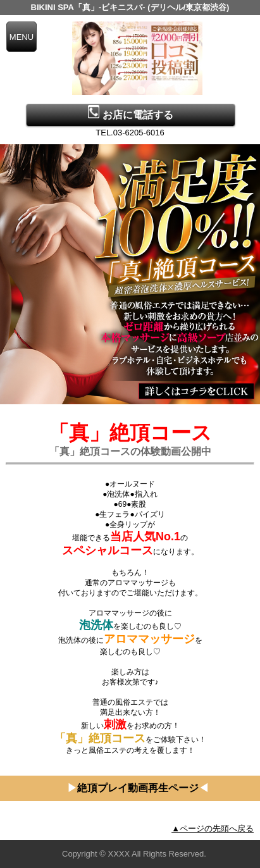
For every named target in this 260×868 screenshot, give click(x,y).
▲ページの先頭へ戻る (213, 828)
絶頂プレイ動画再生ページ (138, 788)
